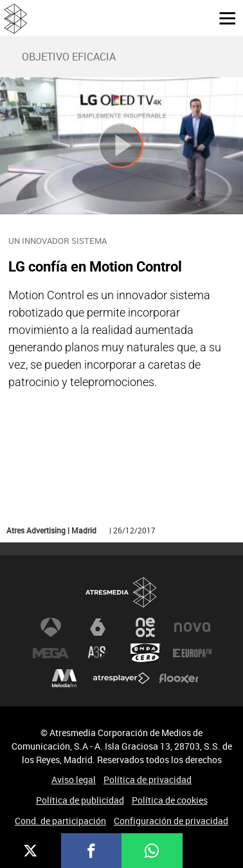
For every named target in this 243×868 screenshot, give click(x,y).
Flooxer (179, 679)
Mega (51, 653)
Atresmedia (122, 592)
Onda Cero (145, 653)
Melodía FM (64, 679)
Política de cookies (170, 800)
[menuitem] (68, 57)
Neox (145, 627)
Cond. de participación (60, 821)
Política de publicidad (80, 800)
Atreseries (98, 653)
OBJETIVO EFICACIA (69, 57)
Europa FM (192, 653)
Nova (192, 627)
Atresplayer (122, 679)
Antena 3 (51, 627)
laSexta (98, 627)
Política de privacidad (148, 780)
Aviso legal (74, 780)
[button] (222, 17)
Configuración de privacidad (171, 821)
